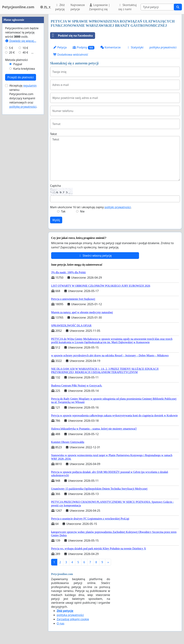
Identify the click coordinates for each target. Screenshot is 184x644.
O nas (61, 623)
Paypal (18, 170)
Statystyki (135, 47)
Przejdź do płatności (21, 183)
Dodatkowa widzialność (71, 55)
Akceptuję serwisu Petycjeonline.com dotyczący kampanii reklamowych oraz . (23, 202)
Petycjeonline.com (18, 7)
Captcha (55, 186)
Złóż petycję (60, 7)
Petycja (60, 47)
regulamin (30, 191)
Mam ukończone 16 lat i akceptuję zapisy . (91, 207)
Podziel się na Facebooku (72, 36)
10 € (25, 153)
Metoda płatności (17, 165)
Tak (63, 211)
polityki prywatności (118, 207)
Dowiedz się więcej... (21, 146)
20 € (12, 158)
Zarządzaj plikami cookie (73, 619)
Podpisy (83, 47)
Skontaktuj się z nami (127, 7)
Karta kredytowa (24, 174)
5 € (11, 153)
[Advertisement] (23, 67)
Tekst (54, 134)
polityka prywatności (163, 47)
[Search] (157, 7)
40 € (25, 158)
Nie (82, 211)
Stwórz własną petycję (95, 256)
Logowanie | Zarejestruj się (100, 7)
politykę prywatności (23, 212)
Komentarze (111, 47)
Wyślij (56, 220)
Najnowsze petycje (78, 7)
